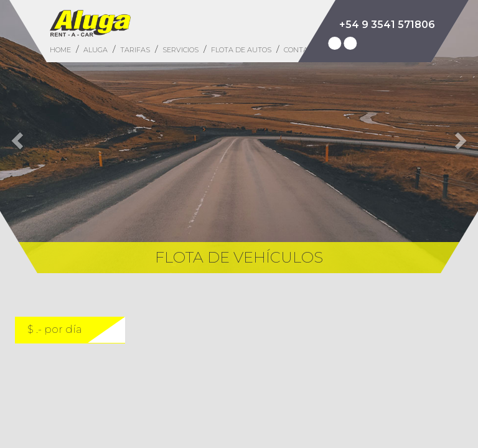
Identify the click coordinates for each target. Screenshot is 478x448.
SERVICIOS (180, 50)
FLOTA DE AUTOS (241, 50)
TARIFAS (135, 50)
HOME (60, 50)
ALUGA (96, 50)
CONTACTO (303, 50)
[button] (16, 137)
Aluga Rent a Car (90, 23)
